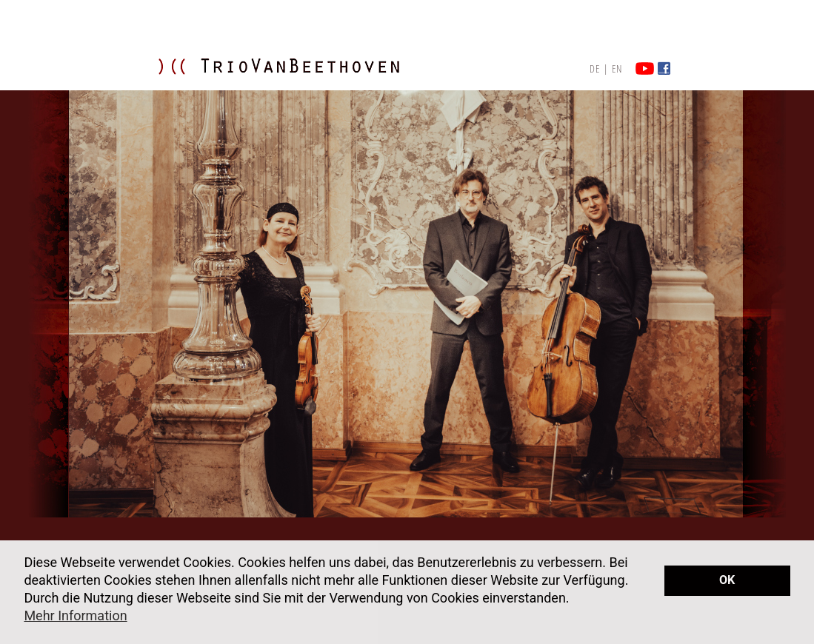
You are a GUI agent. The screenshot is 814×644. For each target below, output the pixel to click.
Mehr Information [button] (75, 616)
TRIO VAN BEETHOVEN (296, 81)
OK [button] (727, 580)
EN (617, 68)
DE (595, 68)
